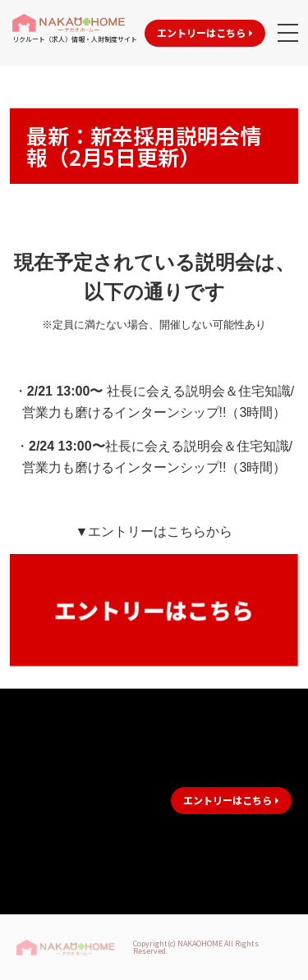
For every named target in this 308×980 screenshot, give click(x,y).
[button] (205, 33)
